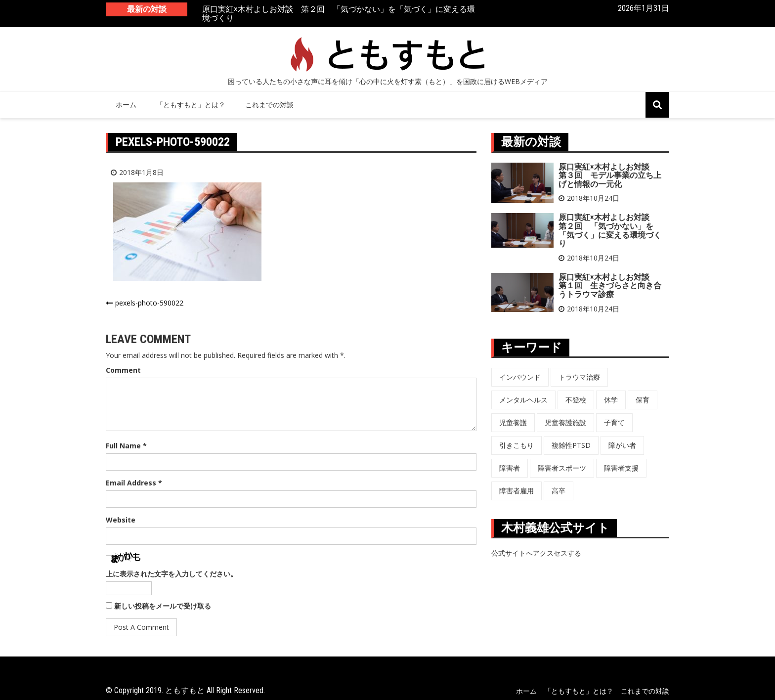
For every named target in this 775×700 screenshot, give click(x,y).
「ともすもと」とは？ (191, 105)
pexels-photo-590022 (149, 303)
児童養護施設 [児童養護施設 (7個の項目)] (565, 422)
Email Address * (134, 483)
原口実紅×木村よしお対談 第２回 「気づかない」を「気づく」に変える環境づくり (339, 14)
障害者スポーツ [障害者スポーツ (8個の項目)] (562, 468)
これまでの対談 (269, 105)
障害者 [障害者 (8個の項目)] (510, 468)
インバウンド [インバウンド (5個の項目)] (520, 377)
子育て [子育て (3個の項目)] (614, 422)
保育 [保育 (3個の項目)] (643, 400)
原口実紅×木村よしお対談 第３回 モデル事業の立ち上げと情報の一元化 (610, 175)
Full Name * (126, 446)
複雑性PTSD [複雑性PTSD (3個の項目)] (571, 445)
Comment (123, 370)
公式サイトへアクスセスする (536, 553)
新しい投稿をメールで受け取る (163, 606)
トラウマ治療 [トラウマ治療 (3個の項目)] (579, 377)
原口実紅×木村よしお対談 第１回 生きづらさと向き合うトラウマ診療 (610, 286)
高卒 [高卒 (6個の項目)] (559, 491)
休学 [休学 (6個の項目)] (611, 400)
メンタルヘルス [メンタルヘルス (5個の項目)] (523, 400)
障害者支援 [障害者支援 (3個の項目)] (621, 468)
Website (121, 520)
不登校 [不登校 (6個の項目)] (576, 400)
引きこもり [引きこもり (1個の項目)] (517, 445)
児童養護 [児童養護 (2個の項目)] (513, 422)
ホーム (126, 105)
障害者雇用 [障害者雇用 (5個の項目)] (517, 491)
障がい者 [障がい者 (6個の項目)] (622, 445)
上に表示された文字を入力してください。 (172, 574)
